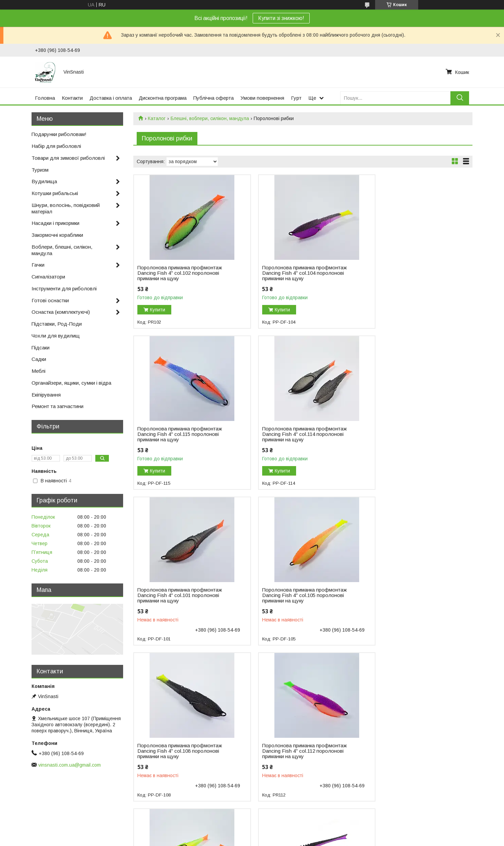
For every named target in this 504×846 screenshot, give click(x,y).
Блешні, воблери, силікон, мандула (210, 118)
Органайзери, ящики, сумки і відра (71, 383)
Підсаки (41, 348)
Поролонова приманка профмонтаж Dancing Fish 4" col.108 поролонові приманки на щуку (180, 595)
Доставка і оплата (111, 98)
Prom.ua (284, 833)
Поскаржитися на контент (235, 840)
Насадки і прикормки (55, 223)
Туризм (40, 170)
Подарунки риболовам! (59, 134)
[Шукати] (460, 98)
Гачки (38, 265)
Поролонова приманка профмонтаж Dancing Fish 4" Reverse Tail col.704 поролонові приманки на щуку (180, 751)
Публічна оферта (214, 98)
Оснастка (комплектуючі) (61, 312)
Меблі (38, 371)
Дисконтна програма (163, 98)
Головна (45, 98)
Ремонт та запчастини (57, 406)
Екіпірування (46, 395)
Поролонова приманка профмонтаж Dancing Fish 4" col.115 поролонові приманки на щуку (410, 273)
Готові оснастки (50, 300)
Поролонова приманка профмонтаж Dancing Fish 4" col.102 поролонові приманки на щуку (180, 273)
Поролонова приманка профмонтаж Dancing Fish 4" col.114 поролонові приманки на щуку (180, 434)
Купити (158, 310)
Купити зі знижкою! (281, 18)
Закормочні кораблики (57, 235)
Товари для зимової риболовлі (68, 158)
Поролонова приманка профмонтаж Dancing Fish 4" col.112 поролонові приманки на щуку (295, 595)
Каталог (157, 118)
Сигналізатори (48, 277)
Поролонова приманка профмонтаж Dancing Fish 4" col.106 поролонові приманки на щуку (410, 595)
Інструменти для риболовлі (64, 289)
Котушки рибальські (55, 193)
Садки (39, 359)
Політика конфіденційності (288, 840)
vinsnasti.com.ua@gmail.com (70, 765)
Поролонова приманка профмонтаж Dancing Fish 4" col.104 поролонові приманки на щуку (295, 273)
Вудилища (44, 181)
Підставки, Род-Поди (57, 324)
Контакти (72, 98)
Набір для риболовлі (56, 146)
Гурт (296, 98)
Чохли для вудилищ (56, 336)
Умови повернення (262, 98)
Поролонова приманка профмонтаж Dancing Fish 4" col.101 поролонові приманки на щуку (295, 434)
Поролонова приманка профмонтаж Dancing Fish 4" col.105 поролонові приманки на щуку (410, 434)
